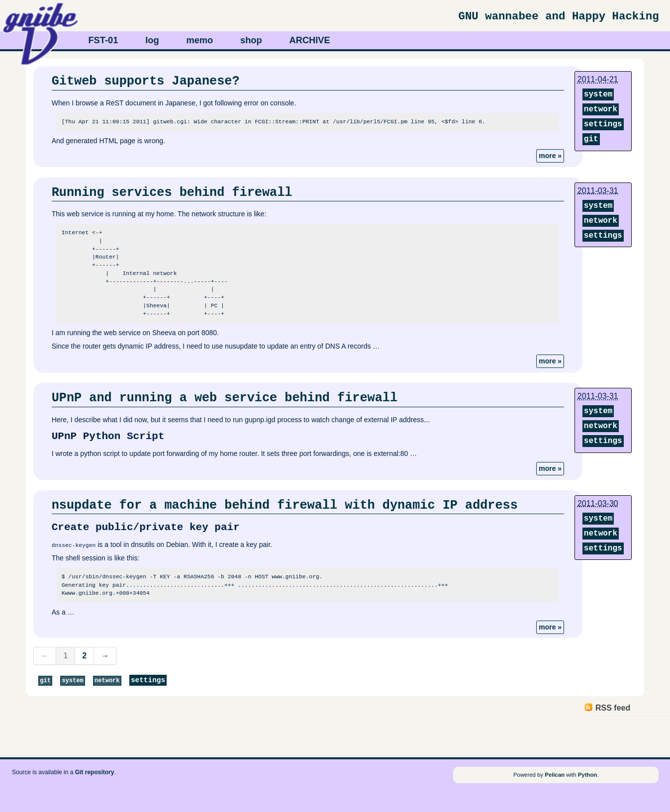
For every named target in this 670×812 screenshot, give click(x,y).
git (591, 139)
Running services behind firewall (172, 192)
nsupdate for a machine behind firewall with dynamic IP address (285, 505)
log (152, 40)
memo (199, 40)
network (601, 109)
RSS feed (613, 708)
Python (588, 775)
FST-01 (103, 40)
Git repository (95, 772)
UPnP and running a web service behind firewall (225, 398)
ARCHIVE (310, 40)
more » (550, 156)
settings (603, 124)
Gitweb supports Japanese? (146, 81)
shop (251, 40)
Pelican (555, 775)
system (598, 94)
